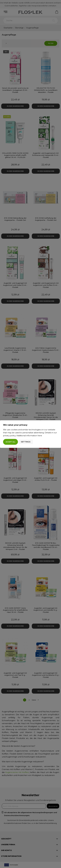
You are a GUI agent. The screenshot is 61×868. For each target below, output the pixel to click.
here (40, 436)
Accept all (10, 442)
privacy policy (9, 436)
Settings (26, 442)
